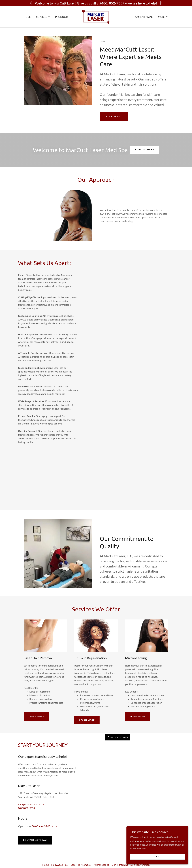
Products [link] (62, 17)
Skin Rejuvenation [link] (140, 865)
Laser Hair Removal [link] (81, 865)
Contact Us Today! (35, 840)
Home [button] (46, 865)
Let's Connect (114, 116)
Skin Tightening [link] (120, 865)
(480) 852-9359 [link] (27, 808)
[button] (43, 17)
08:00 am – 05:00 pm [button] (43, 826)
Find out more (145, 150)
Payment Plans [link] (143, 17)
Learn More (36, 716)
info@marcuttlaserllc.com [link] (32, 804)
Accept (157, 857)
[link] (96, 16)
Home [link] (27, 17)
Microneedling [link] (101, 865)
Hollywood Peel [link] (60, 865)
